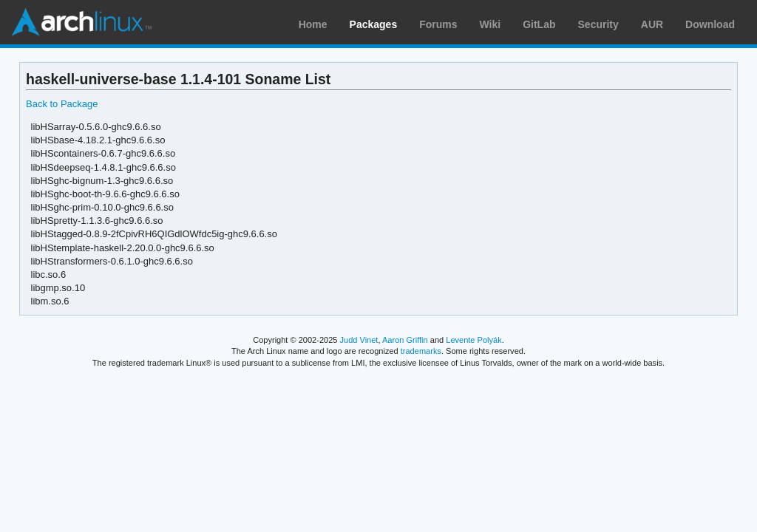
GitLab (539, 24)
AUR (652, 24)
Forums (438, 24)
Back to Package (62, 104)
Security (598, 24)
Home (313, 24)
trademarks (421, 351)
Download (710, 24)
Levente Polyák (473, 340)
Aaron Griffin (405, 340)
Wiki (490, 24)
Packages (374, 24)
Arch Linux (81, 22)
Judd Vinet (359, 340)
